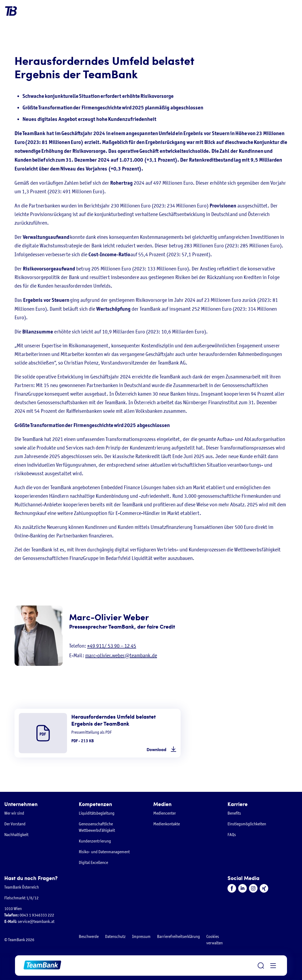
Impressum (141, 936)
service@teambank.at (29, 921)
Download (156, 749)
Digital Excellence (93, 862)
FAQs (232, 835)
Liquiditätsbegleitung (97, 813)
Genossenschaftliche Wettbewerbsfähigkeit (97, 827)
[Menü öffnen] (273, 966)
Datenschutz (115, 936)
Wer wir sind (14, 813)
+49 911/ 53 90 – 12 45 (112, 646)
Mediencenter (165, 813)
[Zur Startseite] (42, 966)
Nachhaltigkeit (16, 835)
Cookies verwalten (215, 940)
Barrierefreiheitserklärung (178, 936)
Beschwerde (89, 936)
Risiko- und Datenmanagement (104, 852)
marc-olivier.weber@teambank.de (121, 656)
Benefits (234, 813)
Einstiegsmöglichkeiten (247, 824)
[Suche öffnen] (261, 966)
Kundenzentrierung (95, 841)
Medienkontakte (167, 824)
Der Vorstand (15, 824)
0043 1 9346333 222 (29, 915)
